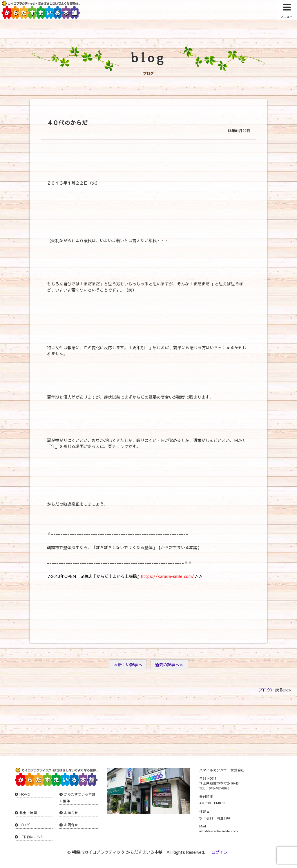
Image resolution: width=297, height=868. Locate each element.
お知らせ (71, 813)
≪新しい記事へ (128, 665)
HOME (25, 794)
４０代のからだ (67, 122)
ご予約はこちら (32, 837)
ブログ (265, 690)
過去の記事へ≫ (169, 665)
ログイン (220, 852)
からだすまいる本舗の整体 (77, 797)
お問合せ (71, 825)
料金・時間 (28, 813)
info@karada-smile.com (219, 831)
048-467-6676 (219, 788)
